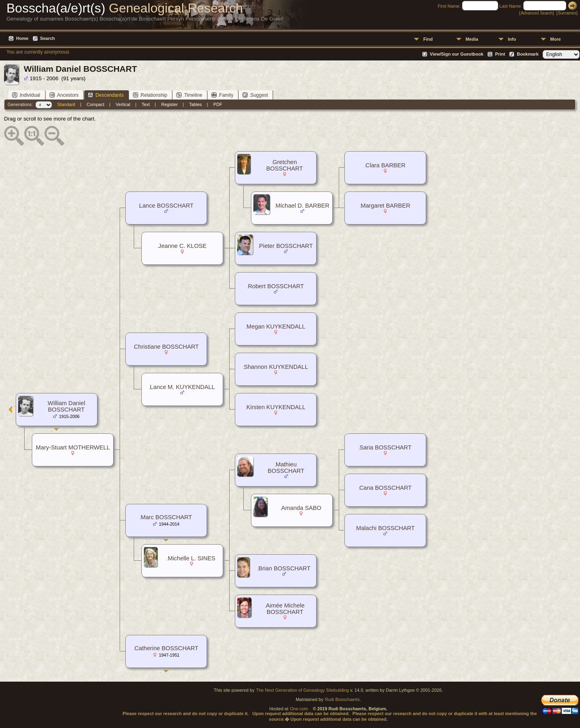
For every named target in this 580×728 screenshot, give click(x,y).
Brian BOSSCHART (284, 568)
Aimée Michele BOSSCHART (285, 609)
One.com (299, 709)
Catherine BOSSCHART (167, 648)
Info (512, 39)
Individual (26, 95)
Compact (95, 104)
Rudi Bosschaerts (342, 699)
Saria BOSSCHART (385, 447)
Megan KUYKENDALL (276, 327)
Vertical (123, 104)
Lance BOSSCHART (167, 206)
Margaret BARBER (386, 206)
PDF (218, 104)
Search (48, 38)
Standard (66, 104)
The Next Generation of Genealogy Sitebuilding (303, 690)
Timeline (189, 95)
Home (22, 38)
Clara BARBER (385, 165)
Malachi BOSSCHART (385, 528)
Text (146, 104)
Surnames (567, 13)
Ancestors (64, 95)
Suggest (255, 95)
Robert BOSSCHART (276, 286)
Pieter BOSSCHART (286, 246)
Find (428, 39)
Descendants (106, 95)
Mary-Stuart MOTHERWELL (73, 447)
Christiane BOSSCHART (167, 347)
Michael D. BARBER (302, 206)
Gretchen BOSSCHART (285, 165)
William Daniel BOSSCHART (67, 406)
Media (472, 39)
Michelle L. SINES (191, 558)
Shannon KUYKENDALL (276, 367)
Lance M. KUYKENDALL (182, 387)
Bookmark (528, 54)
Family (222, 95)
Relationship (150, 95)
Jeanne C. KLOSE (182, 246)
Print (500, 54)
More (555, 39)
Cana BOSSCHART (385, 488)
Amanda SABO (301, 508)
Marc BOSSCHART (166, 517)
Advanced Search (537, 13)
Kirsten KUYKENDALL (276, 407)
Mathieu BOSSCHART (286, 468)
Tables (196, 104)
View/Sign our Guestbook (457, 54)
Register (169, 104)
